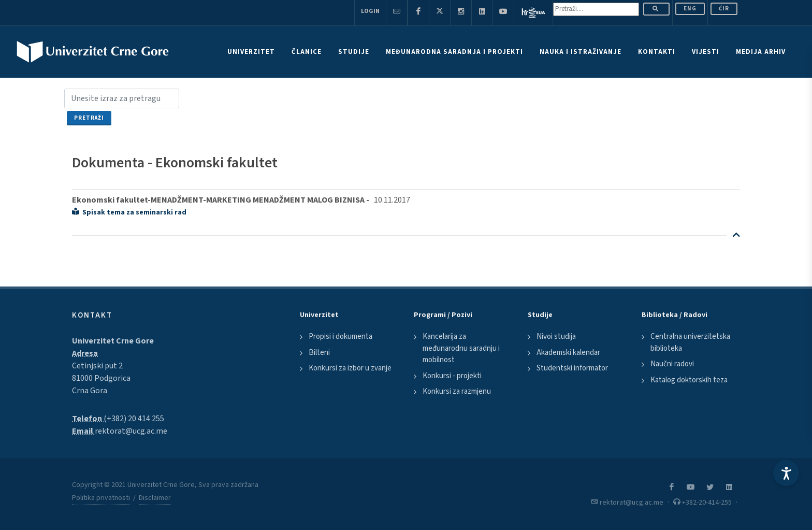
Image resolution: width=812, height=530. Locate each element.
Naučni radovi (672, 364)
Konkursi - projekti (452, 376)
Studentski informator (572, 368)
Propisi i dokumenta (340, 336)
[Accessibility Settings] (786, 473)
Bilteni (319, 353)
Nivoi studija (556, 336)
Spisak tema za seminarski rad (129, 212)
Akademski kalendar (568, 353)
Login (370, 11)
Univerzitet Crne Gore (113, 341)
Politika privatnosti (101, 498)
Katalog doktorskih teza (689, 380)
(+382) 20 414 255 (134, 419)
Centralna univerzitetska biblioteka (690, 342)
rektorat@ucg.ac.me (131, 431)
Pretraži (89, 118)
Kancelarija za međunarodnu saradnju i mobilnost (461, 348)
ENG (690, 9)
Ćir (724, 9)
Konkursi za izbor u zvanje (350, 368)
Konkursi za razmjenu (457, 391)
